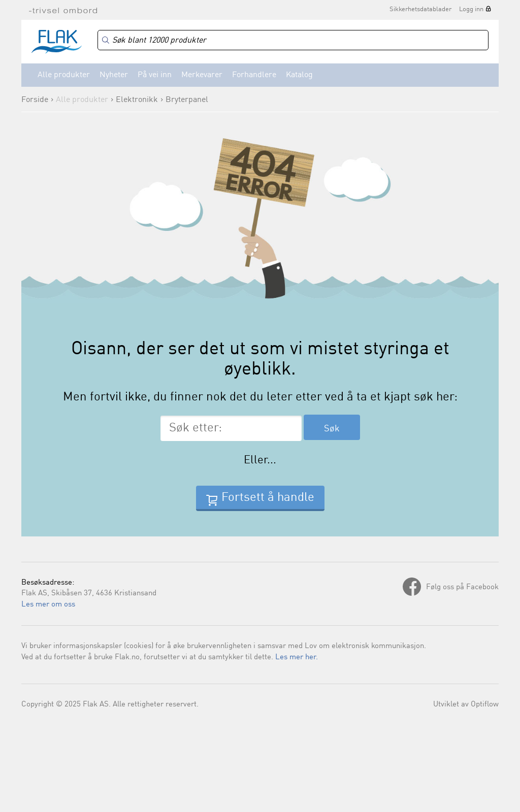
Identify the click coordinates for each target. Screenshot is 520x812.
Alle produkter (64, 75)
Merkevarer (202, 75)
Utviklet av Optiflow (466, 705)
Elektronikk (137, 100)
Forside (35, 100)
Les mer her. (297, 657)
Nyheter (114, 75)
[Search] (293, 40)
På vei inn (155, 75)
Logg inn (471, 9)
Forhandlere (254, 75)
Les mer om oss (48, 605)
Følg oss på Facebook (462, 587)
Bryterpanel (187, 100)
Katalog (299, 75)
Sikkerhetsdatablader (420, 9)
